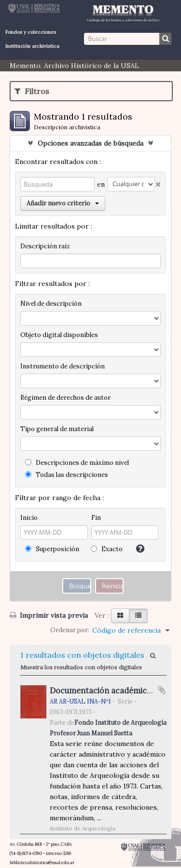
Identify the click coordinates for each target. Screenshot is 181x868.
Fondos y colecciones (31, 32)
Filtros (32, 91)
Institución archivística (32, 46)
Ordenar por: (70, 630)
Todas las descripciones (67, 475)
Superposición (52, 549)
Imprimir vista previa (49, 615)
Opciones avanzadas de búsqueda (90, 143)
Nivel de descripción (51, 304)
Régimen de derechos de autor (65, 398)
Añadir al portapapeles (162, 690)
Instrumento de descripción (63, 366)
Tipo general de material (57, 429)
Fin (96, 518)
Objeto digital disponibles (59, 335)
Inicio (29, 518)
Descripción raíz (45, 246)
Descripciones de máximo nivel (77, 463)
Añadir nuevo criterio (63, 203)
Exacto (107, 549)
